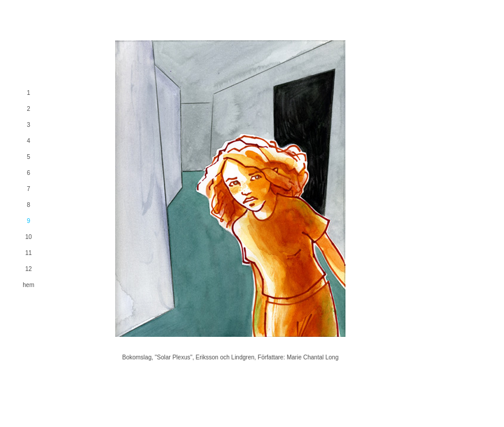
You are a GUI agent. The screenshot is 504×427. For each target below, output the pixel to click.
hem (28, 285)
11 (28, 253)
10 (28, 237)
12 (28, 269)
